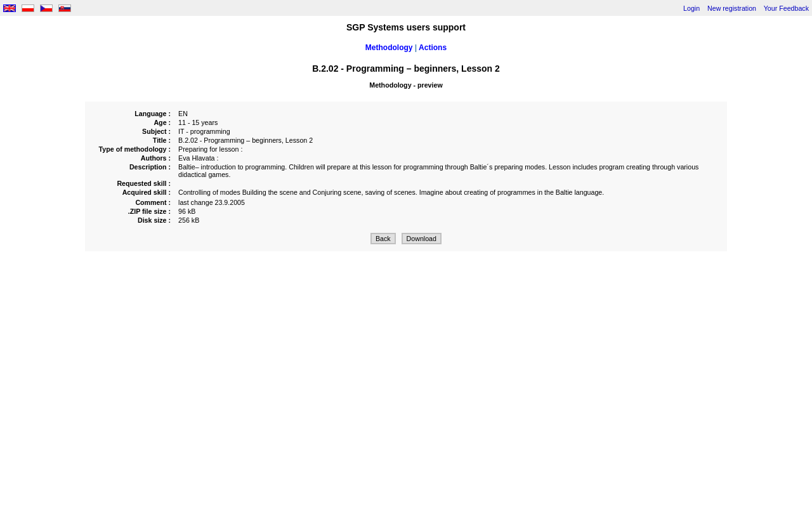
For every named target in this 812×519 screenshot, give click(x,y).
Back (383, 239)
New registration (732, 8)
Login (691, 8)
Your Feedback (786, 8)
